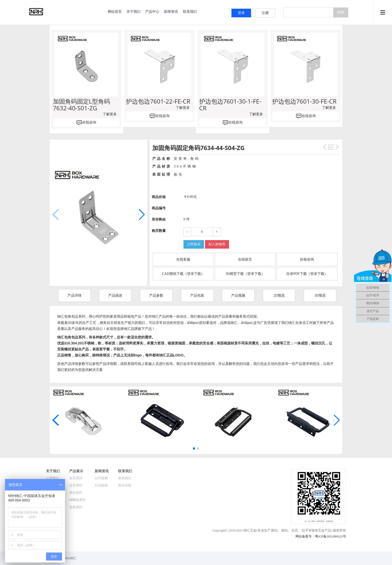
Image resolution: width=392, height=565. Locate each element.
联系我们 (190, 11)
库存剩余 (159, 219)
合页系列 (76, 478)
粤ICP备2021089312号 (330, 536)
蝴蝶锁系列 (77, 500)
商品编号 (159, 208)
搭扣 (274, 530)
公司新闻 (101, 478)
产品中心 (152, 11)
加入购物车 (217, 244)
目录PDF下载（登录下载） (307, 274)
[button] (141, 215)
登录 (241, 13)
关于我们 (133, 11)
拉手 (305, 530)
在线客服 (183, 259)
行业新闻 (101, 485)
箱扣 (284, 530)
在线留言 (245, 259)
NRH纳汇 (70, 558)
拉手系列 (76, 485)
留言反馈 (125, 485)
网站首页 (115, 11)
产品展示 (76, 471)
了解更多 (110, 114)
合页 (295, 530)
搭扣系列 (76, 493)
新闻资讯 (171, 11)
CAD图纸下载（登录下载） (183, 274)
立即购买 (194, 244)
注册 (265, 13)
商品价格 (159, 197)
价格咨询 (307, 259)
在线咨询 (89, 122)
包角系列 (76, 507)
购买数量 (159, 231)
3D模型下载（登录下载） (245, 274)
